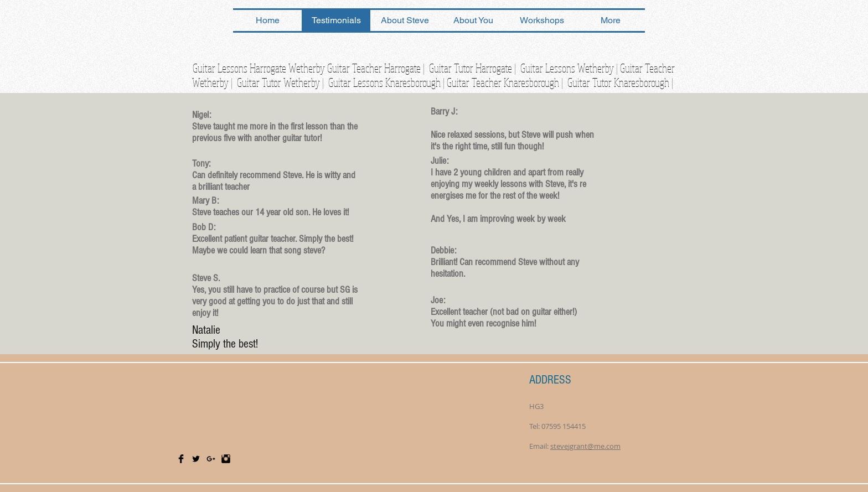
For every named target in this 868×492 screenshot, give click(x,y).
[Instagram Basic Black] (226, 459)
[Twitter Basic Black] (196, 459)
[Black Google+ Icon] (211, 459)
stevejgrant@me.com (585, 446)
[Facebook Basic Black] (181, 459)
